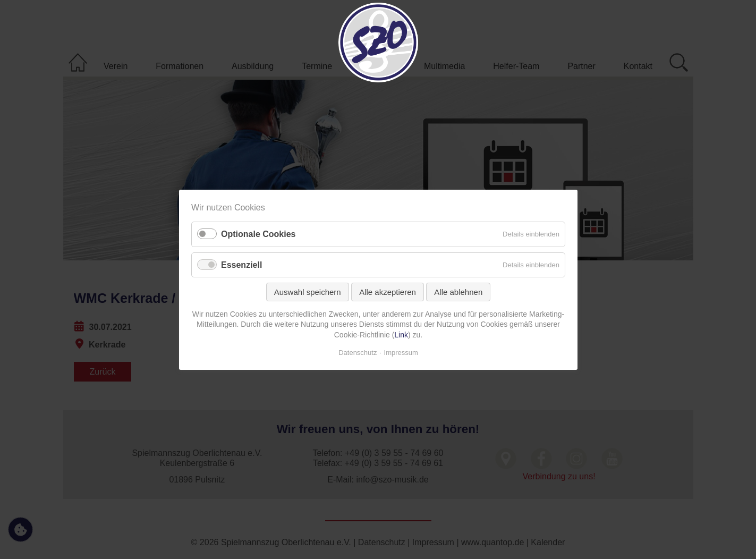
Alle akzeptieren (388, 291)
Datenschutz (358, 352)
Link (401, 335)
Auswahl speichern (307, 291)
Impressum (401, 352)
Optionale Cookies (258, 234)
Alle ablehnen (458, 291)
